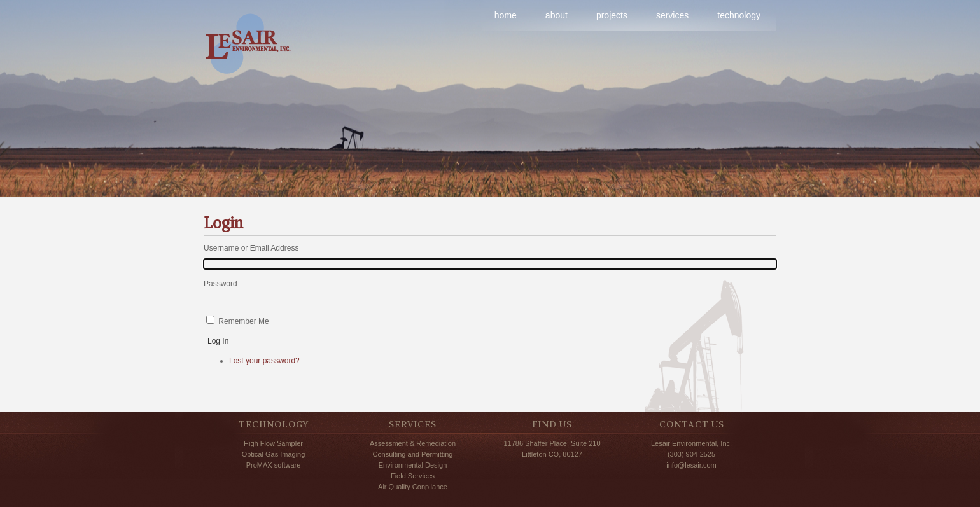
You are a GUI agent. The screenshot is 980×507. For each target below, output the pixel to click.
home (506, 15)
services (672, 15)
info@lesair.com (691, 465)
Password (220, 284)
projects (612, 15)
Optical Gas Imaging (274, 454)
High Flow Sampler (273, 443)
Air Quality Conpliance (413, 487)
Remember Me (243, 321)
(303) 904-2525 (691, 454)
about (556, 15)
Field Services (413, 476)
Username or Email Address (251, 248)
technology (739, 15)
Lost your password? (264, 361)
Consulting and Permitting (413, 454)
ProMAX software (274, 465)
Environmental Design (413, 465)
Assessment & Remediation (413, 443)
